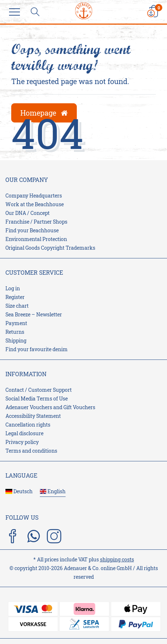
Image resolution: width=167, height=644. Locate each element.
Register (15, 297)
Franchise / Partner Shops (36, 222)
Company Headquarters (34, 196)
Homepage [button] (44, 113)
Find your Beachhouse (32, 230)
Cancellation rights (28, 425)
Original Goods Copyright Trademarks (50, 248)
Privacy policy (22, 442)
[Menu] (16, 13)
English (53, 491)
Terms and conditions (31, 451)
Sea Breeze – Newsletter (34, 314)
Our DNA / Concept (28, 213)
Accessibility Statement (33, 416)
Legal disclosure (24, 433)
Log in (13, 288)
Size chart (17, 306)
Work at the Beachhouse (35, 204)
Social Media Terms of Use (37, 398)
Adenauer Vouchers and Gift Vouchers (50, 407)
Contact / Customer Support (39, 390)
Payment (16, 323)
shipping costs (117, 559)
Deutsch (19, 491)
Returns (15, 332)
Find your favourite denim (37, 349)
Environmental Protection (36, 239)
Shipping (16, 340)
